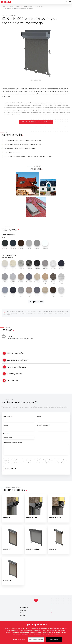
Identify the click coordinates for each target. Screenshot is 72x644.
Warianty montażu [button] (14, 374)
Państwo (6, 435)
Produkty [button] (23, 607)
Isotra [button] (22, 614)
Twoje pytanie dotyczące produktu (13, 444)
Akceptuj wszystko (54, 640)
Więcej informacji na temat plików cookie (46, 630)
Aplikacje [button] (23, 612)
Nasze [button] (24, 609)
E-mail (40, 417)
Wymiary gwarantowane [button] (17, 360)
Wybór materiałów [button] (14, 353)
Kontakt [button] (23, 617)
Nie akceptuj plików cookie (36, 640)
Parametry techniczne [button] (15, 367)
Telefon (6, 426)
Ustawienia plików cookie (18, 640)
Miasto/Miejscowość (44, 426)
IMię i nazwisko (8, 417)
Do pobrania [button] (11, 381)
